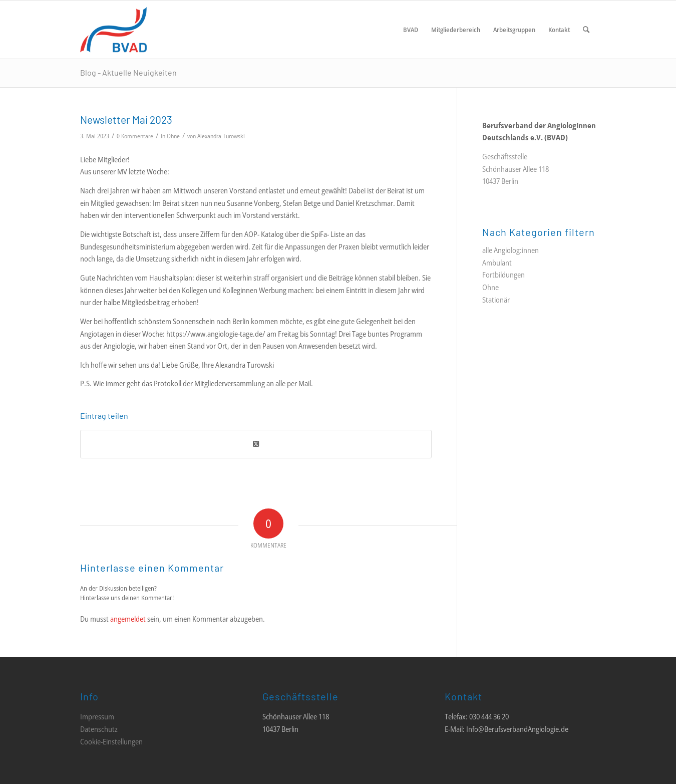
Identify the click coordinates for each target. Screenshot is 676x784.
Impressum (97, 716)
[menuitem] (411, 30)
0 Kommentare (135, 136)
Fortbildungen (503, 275)
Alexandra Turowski (221, 136)
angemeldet (128, 619)
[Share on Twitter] (256, 444)
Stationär (496, 300)
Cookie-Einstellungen (111, 741)
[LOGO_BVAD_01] (143, 30)
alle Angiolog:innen (511, 250)
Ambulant (497, 263)
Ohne (173, 136)
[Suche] (586, 30)
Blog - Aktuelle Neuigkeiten (128, 72)
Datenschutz (99, 729)
